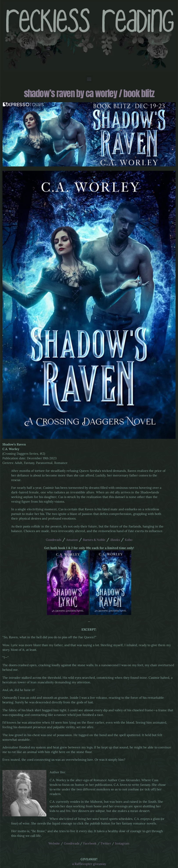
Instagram (122, 843)
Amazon (72, 540)
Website (54, 843)
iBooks (115, 540)
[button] (89, 79)
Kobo (129, 540)
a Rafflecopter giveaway (89, 864)
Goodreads (54, 540)
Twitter (106, 843)
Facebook (90, 843)
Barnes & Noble (94, 540)
